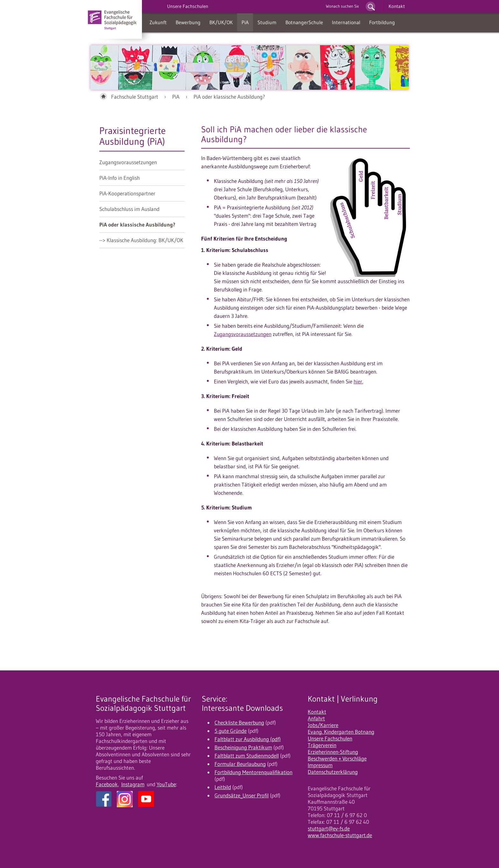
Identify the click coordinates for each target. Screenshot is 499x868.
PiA (245, 22)
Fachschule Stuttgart (135, 97)
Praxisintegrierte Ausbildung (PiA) (133, 136)
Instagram (133, 784)
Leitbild (223, 787)
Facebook (107, 784)
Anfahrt (316, 718)
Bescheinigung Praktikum (243, 747)
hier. (358, 381)
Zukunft (158, 22)
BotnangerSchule (304, 22)
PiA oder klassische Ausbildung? (229, 97)
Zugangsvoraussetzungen (128, 162)
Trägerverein (322, 745)
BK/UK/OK (221, 22)
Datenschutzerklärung (333, 772)
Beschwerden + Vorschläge (337, 759)
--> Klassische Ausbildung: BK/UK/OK (141, 240)
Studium (267, 22)
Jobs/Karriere (323, 725)
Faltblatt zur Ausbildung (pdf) (248, 739)
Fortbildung (382, 22)
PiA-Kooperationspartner (127, 193)
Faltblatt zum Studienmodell (247, 756)
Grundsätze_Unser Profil (242, 795)
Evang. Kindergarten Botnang (341, 732)
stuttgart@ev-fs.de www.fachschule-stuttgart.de (340, 832)
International (346, 22)
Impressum (320, 765)
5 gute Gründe (231, 731)
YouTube (166, 784)
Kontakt (397, 6)
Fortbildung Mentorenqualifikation (253, 772)
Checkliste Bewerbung (239, 723)
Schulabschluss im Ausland (129, 209)
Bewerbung (188, 22)
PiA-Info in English (119, 178)
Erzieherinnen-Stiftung (333, 752)
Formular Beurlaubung (240, 764)
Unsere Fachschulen (330, 738)
